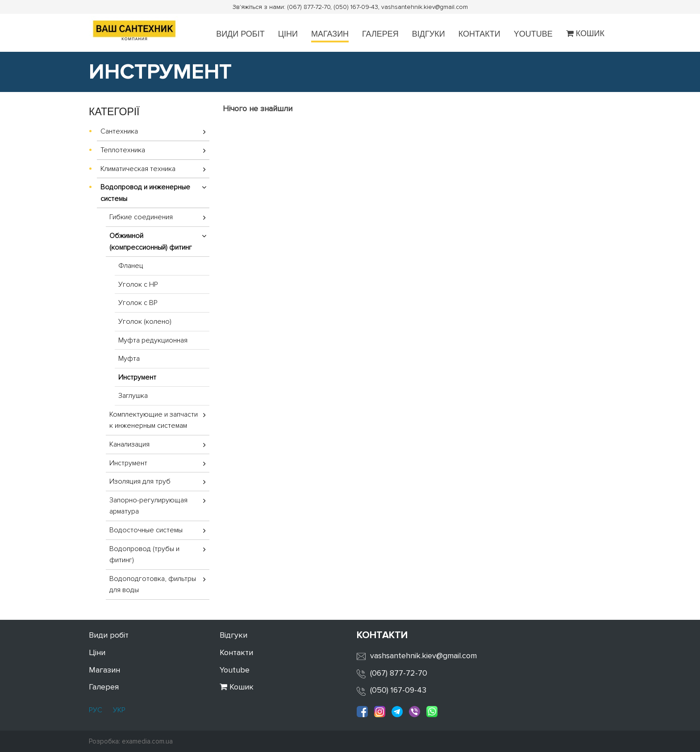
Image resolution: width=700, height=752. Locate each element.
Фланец (131, 266)
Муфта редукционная (153, 340)
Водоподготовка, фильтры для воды (153, 585)
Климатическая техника (138, 169)
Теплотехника (123, 150)
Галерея (380, 34)
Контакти (479, 34)
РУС (96, 710)
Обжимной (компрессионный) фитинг (151, 242)
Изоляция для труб (140, 481)
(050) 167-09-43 (398, 690)
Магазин (330, 34)
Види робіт (240, 34)
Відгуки (429, 34)
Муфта (129, 359)
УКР (118, 710)
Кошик (585, 33)
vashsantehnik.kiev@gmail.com (423, 656)
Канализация (129, 444)
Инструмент (137, 377)
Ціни (288, 34)
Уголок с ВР (138, 303)
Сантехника (119, 131)
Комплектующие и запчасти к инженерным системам (154, 420)
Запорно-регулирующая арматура (148, 506)
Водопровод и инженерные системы (145, 193)
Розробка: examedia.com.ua (131, 741)
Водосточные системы (146, 530)
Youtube (533, 34)
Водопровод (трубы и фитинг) (144, 555)
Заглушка (133, 396)
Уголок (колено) (145, 322)
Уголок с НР (138, 284)
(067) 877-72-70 (399, 673)
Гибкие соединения (141, 217)
